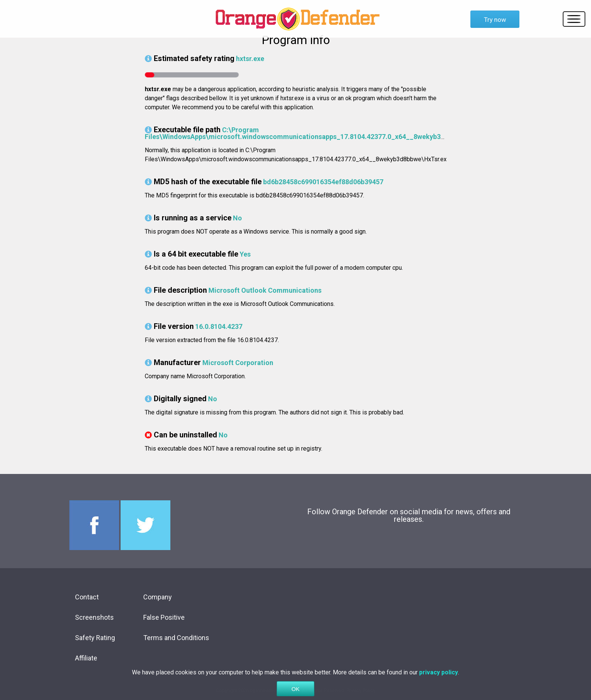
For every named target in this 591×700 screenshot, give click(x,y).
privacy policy (439, 683)
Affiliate (86, 658)
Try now (495, 20)
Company (158, 597)
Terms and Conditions (176, 638)
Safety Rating (95, 638)
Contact (87, 597)
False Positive (164, 617)
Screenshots (94, 617)
